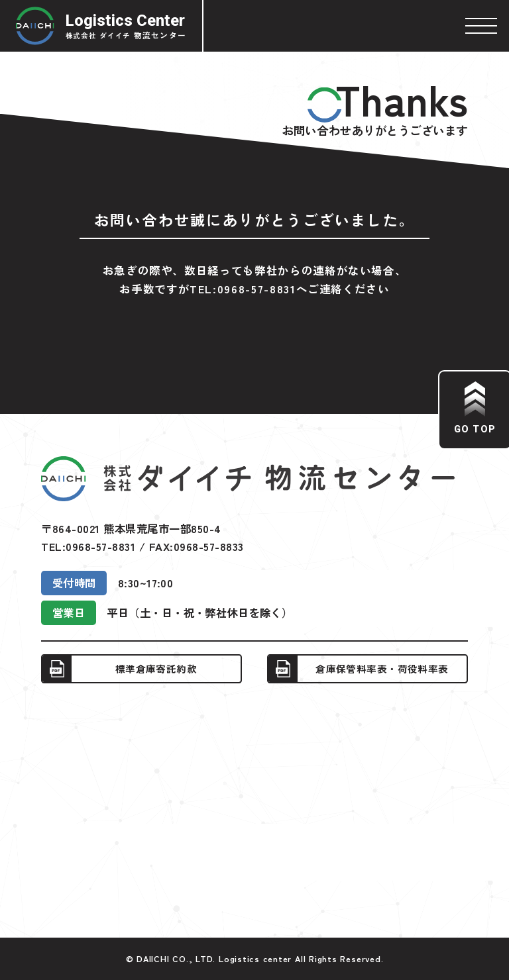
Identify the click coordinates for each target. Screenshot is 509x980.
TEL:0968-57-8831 (243, 289)
